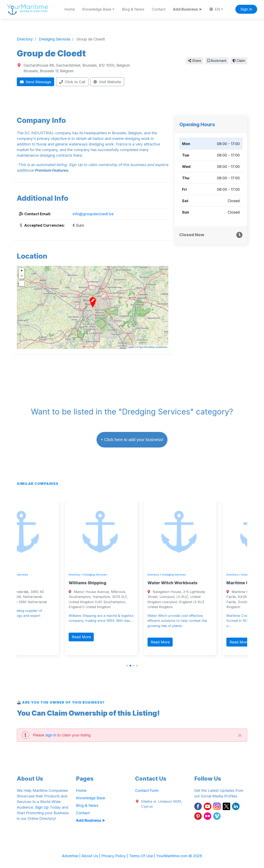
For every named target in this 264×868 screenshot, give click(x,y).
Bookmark (217, 61)
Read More (32, 637)
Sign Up (42, 807)
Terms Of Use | (143, 856)
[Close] (240, 735)
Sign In (246, 9)
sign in (51, 735)
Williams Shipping (117, 583)
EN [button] (215, 9)
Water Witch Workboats (202, 583)
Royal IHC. (30, 583)
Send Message (36, 82)
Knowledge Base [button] (97, 9)
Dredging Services (46, 575)
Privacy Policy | (115, 856)
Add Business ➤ (187, 9)
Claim (239, 61)
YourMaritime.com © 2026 (179, 856)
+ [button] (22, 271)
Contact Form (147, 790)
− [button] (22, 276)
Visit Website (107, 82)
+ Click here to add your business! (132, 440)
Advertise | (72, 856)
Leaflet (131, 347)
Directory (25, 575)
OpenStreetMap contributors (153, 347)
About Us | (91, 856)
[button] (127, 666)
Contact (159, 9)
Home (70, 9)
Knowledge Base (90, 798)
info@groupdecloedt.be (93, 214)
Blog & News (133, 9)
